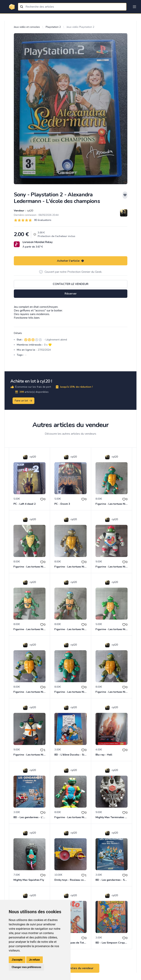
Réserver (71, 294)
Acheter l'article (70, 261)
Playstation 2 (53, 27)
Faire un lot (24, 401)
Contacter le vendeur (71, 284)
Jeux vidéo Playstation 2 (80, 27)
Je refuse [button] (34, 960)
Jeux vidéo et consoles (27, 27)
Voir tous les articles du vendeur (71, 968)
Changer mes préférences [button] (26, 967)
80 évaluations (43, 220)
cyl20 (30, 211)
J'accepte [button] (17, 960)
